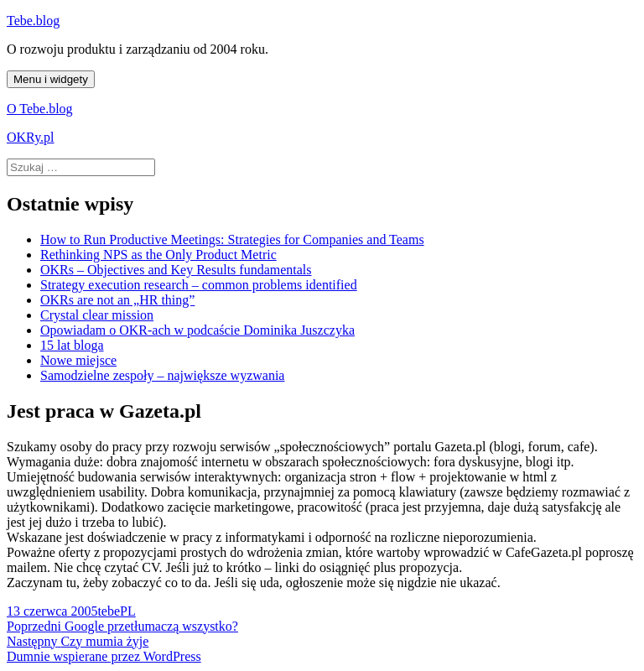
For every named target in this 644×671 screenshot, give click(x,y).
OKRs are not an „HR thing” (117, 300)
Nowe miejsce (78, 360)
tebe (109, 611)
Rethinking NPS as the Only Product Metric (158, 255)
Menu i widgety (51, 79)
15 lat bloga (72, 345)
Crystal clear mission (97, 315)
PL (128, 611)
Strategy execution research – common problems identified (199, 285)
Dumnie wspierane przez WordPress (104, 656)
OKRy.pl (31, 137)
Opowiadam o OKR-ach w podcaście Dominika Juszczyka (197, 330)
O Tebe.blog (40, 109)
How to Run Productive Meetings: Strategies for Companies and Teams (232, 239)
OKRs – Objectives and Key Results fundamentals (176, 270)
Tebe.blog (33, 21)
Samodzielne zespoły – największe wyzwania (162, 375)
